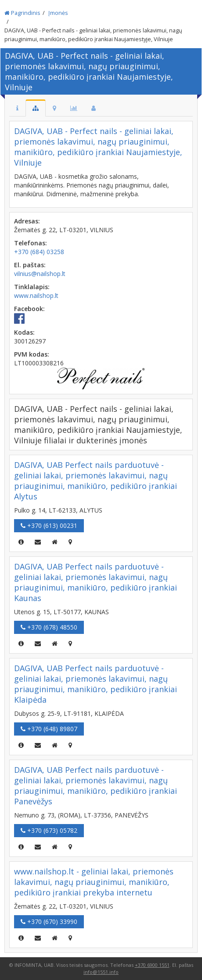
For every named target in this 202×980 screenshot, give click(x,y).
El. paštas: (30, 265)
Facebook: (29, 309)
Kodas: (24, 332)
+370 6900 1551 (152, 965)
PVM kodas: (32, 354)
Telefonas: (31, 243)
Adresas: (27, 221)
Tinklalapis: (32, 287)
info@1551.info (101, 972)
